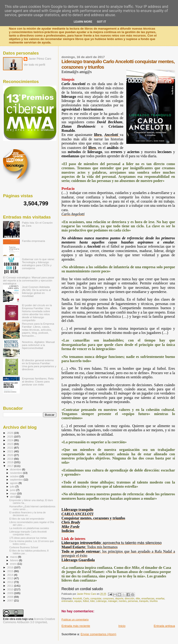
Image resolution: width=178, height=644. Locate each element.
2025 (11, 436)
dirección (130, 599)
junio (13, 490)
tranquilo (144, 601)
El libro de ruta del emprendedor (27, 519)
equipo (78, 601)
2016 (11, 567)
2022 (11, 448)
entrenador (67, 601)
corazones (108, 599)
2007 (11, 600)
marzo (14, 557)
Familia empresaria (34, 241)
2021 (11, 451)
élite (138, 599)
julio (13, 487)
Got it (102, 22)
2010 (11, 589)
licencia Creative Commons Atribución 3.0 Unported (29, 621)
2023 (11, 444)
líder (92, 601)
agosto (14, 483)
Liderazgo (101, 601)
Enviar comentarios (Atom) (99, 634)
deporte (119, 599)
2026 (11, 433)
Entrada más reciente (76, 626)
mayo (14, 493)
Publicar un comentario (75, 619)
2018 (11, 462)
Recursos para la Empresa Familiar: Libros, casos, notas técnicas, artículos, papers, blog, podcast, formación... (38, 330)
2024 (11, 440)
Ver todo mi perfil (34, 65)
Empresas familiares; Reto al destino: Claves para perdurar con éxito (38, 381)
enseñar (160, 599)
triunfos (154, 601)
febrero (15, 560)
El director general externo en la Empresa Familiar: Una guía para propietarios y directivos (39, 365)
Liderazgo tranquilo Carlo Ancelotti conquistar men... (28, 533)
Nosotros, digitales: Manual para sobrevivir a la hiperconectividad (38, 345)
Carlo (86, 599)
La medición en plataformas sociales (29, 528)
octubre (15, 476)
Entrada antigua (164, 626)
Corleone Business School (24, 547)
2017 (11, 466)
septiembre (17, 480)
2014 (11, 575)
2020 (11, 455)
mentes (123, 601)
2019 (11, 459)
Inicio (122, 626)
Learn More (83, 22)
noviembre (17, 473)
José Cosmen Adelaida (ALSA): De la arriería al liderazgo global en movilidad (36, 291)
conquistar (96, 599)
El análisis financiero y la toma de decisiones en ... (27, 514)
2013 (11, 578)
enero (14, 564)
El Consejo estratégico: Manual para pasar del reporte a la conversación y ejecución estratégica (29, 280)
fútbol (86, 601)
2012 (11, 582)
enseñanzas (148, 599)
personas (133, 601)
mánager (113, 601)
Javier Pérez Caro (40, 59)
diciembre (16, 469)
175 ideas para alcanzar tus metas (28, 538)
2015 (11, 571)
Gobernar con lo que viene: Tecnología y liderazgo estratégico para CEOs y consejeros (38, 264)
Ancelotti (77, 599)
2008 (11, 597)
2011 (11, 586)
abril (13, 497)
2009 (11, 593)
